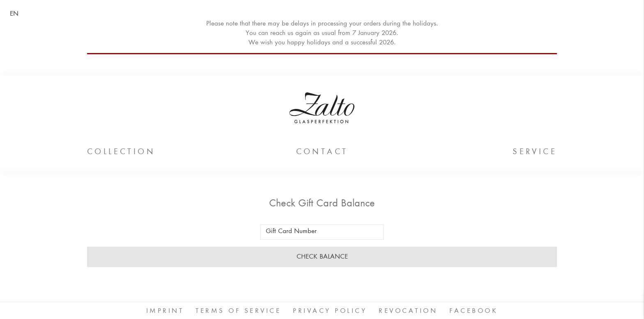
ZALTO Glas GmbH (322, 108)
